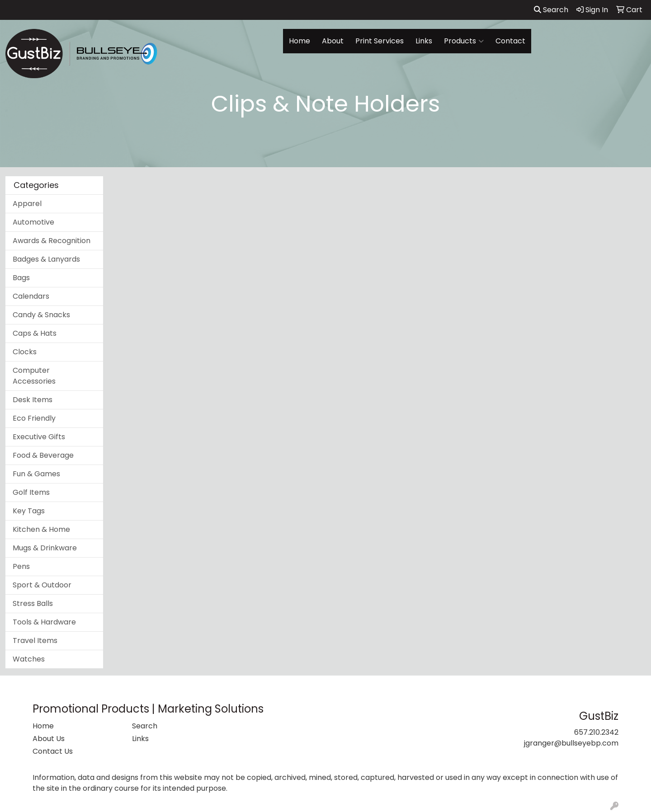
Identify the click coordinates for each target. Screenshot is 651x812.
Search (551, 10)
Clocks (25, 352)
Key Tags (29, 511)
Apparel (27, 204)
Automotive (33, 222)
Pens (21, 566)
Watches (29, 659)
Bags (21, 278)
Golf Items (31, 492)
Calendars (31, 296)
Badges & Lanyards (46, 259)
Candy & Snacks (41, 315)
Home (300, 41)
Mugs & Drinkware (45, 548)
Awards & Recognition (52, 241)
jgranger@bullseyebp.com (571, 743)
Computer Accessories (34, 376)
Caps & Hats (35, 333)
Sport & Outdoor (42, 585)
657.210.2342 (596, 732)
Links (424, 41)
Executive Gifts (39, 437)
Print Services (380, 41)
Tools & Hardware (44, 622)
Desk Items (33, 400)
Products (464, 41)
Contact (510, 41)
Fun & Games (36, 474)
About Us (49, 739)
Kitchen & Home (41, 529)
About (333, 41)
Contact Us (53, 751)
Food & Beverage (43, 455)
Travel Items (35, 641)
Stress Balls (33, 603)
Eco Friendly (34, 418)
